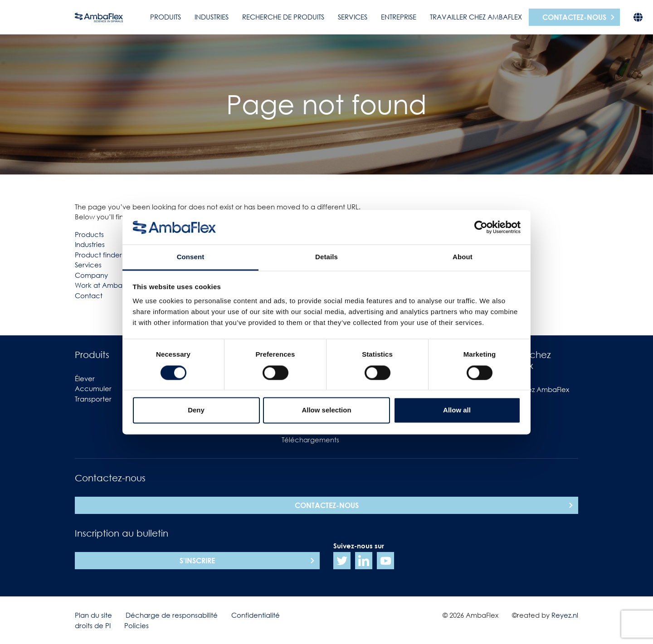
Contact (89, 295)
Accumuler (93, 388)
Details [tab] (326, 257)
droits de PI (93, 625)
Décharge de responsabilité (172, 615)
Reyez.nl (565, 615)
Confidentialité (256, 615)
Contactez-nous (574, 17)
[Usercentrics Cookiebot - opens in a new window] (481, 227)
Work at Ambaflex (104, 285)
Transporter (93, 399)
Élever (85, 378)
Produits (166, 17)
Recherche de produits (283, 17)
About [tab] (463, 257)
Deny (196, 410)
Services (353, 17)
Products (89, 234)
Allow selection (326, 410)
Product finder (98, 255)
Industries (212, 17)
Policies (136, 625)
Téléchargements (310, 440)
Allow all (457, 410)
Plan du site (93, 615)
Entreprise (399, 17)
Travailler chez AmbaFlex (476, 17)
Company (91, 275)
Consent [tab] (191, 257)
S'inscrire (197, 561)
